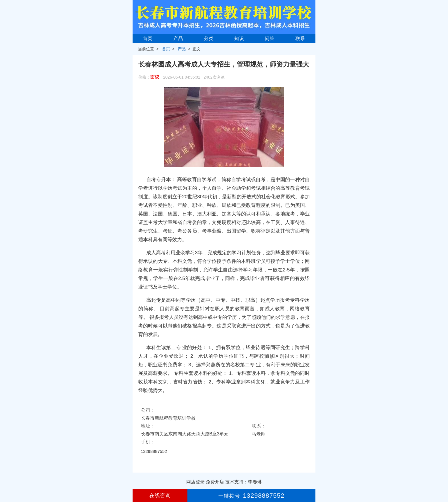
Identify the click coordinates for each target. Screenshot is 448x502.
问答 (270, 38)
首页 (148, 38)
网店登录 (195, 482)
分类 (209, 38)
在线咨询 (160, 495)
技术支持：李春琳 (243, 482)
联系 (300, 38)
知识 (239, 38)
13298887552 (154, 451)
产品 (178, 38)
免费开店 (215, 482)
